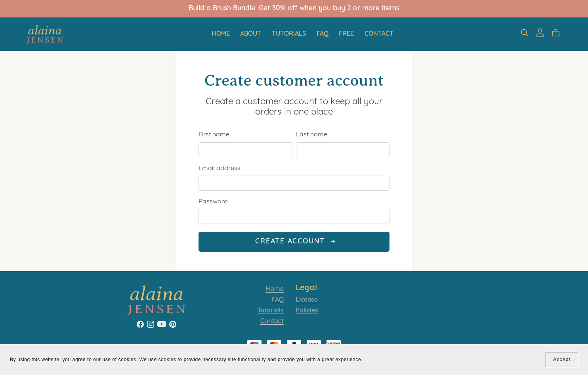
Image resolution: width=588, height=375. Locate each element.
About (251, 34)
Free (346, 34)
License (307, 300)
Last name (312, 135)
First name (214, 135)
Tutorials (289, 34)
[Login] (540, 33)
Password (213, 202)
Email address (220, 168)
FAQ (323, 34)
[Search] (525, 33)
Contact (379, 34)
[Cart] (559, 33)
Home (221, 34)
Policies (307, 311)
